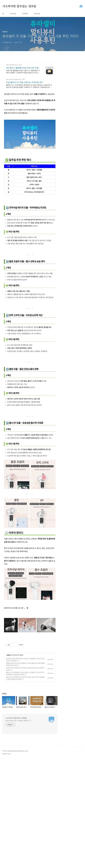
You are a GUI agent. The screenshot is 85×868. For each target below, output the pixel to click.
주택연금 (25, 14)
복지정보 (37, 14)
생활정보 (9, 713)
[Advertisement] (30, 298)
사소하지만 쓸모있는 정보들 (19, 6)
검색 (76, 7)
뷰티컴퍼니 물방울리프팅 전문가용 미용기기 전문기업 (23, 68)
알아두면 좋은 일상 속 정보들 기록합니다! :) (18, 779)
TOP (81, 810)
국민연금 (13, 14)
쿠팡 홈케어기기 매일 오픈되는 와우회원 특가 (25, 82)
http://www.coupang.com (14, 79)
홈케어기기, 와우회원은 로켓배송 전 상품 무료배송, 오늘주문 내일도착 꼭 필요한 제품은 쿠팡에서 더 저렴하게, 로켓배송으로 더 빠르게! (29, 86)
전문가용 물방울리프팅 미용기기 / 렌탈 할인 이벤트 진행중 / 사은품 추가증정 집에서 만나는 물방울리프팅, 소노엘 (23, 72)
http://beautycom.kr (12, 65)
